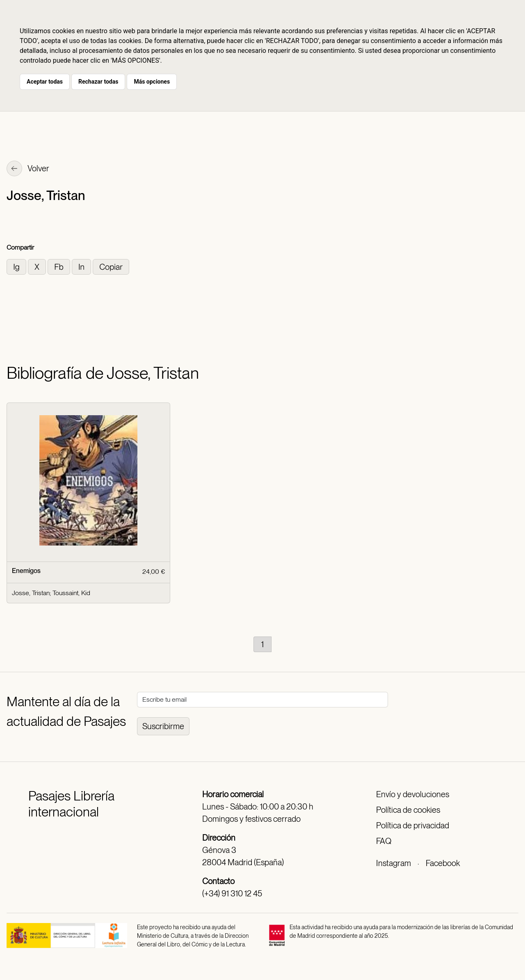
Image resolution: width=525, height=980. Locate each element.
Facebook (443, 863)
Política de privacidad (413, 825)
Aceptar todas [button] (45, 82)
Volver (28, 169)
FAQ (384, 841)
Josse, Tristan (31, 593)
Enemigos (26, 571)
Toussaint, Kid (71, 593)
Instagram (394, 863)
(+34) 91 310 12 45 (232, 894)
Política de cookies (408, 810)
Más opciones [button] (152, 82)
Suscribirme (163, 726)
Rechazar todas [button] (98, 82)
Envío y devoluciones (413, 794)
